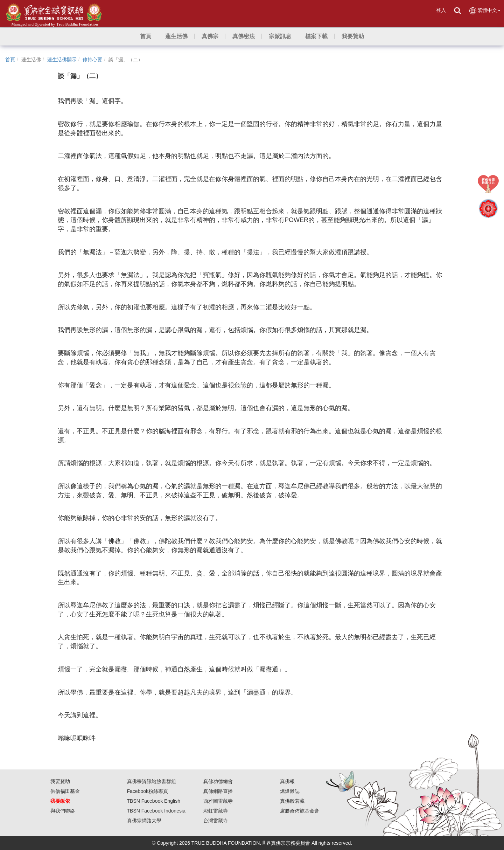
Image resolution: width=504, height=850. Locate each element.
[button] (176, 36)
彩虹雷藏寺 (216, 811)
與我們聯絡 (63, 811)
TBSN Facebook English (154, 801)
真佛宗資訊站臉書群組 (152, 781)
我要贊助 (60, 781)
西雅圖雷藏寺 (218, 801)
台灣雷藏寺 (216, 821)
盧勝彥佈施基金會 (300, 811)
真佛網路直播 (218, 791)
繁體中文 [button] (485, 11)
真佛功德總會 (218, 781)
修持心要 (92, 60)
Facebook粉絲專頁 (148, 791)
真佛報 (287, 781)
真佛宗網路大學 (144, 821)
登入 (441, 10)
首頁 (10, 60)
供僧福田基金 (65, 791)
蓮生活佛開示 (62, 60)
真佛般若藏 (292, 801)
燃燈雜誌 (290, 791)
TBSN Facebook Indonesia (156, 811)
